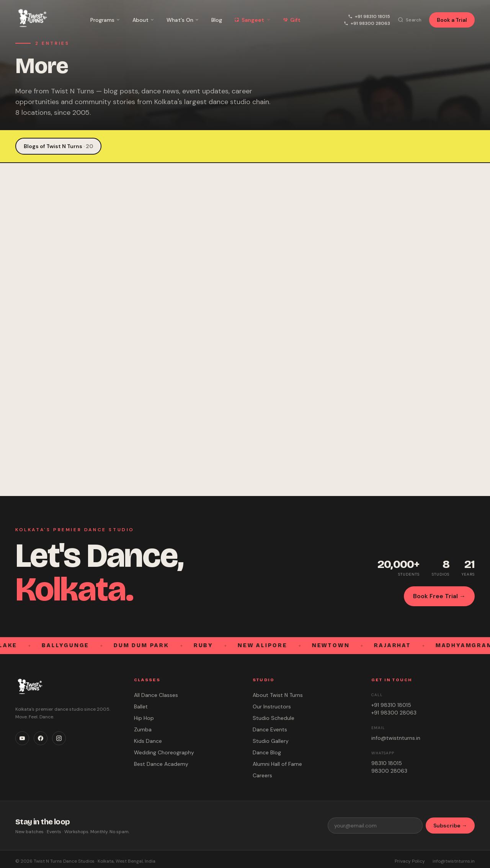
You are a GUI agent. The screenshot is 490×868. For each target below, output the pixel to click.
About (143, 20)
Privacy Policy (410, 861)
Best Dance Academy (161, 764)
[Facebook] (41, 738)
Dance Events (270, 729)
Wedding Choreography (164, 752)
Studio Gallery (271, 741)
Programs (105, 20)
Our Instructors (272, 706)
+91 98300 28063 (367, 23)
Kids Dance (148, 741)
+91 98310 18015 (369, 16)
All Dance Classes (156, 695)
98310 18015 (387, 763)
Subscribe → (450, 826)
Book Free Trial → (439, 596)
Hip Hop (144, 718)
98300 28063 (389, 771)
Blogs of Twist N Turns (58, 146)
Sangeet (252, 20)
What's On (183, 20)
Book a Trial (452, 20)
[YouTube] (22, 738)
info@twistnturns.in (396, 738)
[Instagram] (59, 738)
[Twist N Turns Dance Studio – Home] (31, 20)
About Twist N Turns (278, 695)
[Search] (410, 20)
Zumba (143, 729)
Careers (262, 775)
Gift (292, 20)
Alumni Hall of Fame (277, 764)
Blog (217, 20)
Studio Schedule (274, 718)
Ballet (141, 706)
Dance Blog (267, 752)
